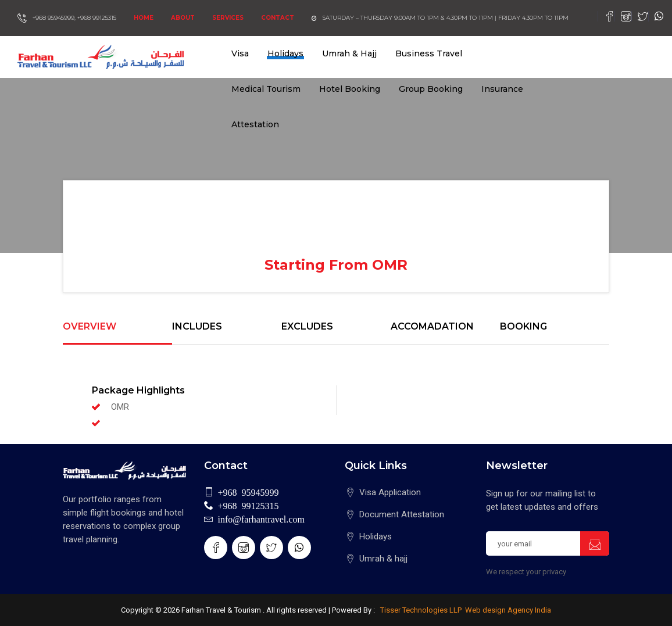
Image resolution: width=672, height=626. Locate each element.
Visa (240, 53)
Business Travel (429, 53)
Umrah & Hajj (349, 53)
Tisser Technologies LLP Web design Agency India (465, 610)
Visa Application (390, 492)
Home (144, 18)
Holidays (285, 53)
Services (228, 18)
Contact (278, 18)
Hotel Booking (350, 89)
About (183, 18)
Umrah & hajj (383, 559)
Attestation (255, 124)
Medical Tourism (266, 89)
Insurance (502, 89)
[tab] (117, 333)
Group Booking (431, 89)
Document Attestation (402, 514)
